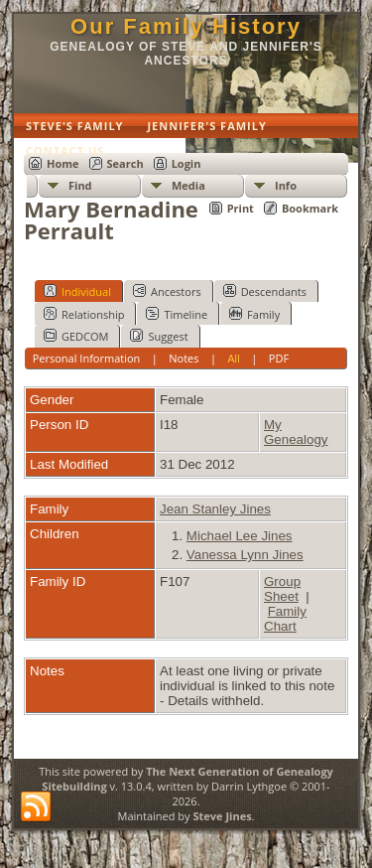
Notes (184, 358)
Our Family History (186, 26)
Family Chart (285, 619)
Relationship (84, 314)
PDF (279, 358)
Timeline (177, 314)
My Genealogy (296, 432)
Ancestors (167, 291)
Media (188, 185)
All (234, 358)
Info (286, 185)
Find (80, 185)
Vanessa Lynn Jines (245, 555)
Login (186, 163)
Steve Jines (222, 816)
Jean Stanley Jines (215, 509)
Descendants (265, 291)
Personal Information (87, 358)
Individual (77, 291)
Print (241, 208)
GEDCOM (76, 336)
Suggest (159, 336)
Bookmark (310, 208)
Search (125, 163)
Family (254, 314)
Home (63, 163)
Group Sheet (282, 589)
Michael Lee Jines (240, 536)
